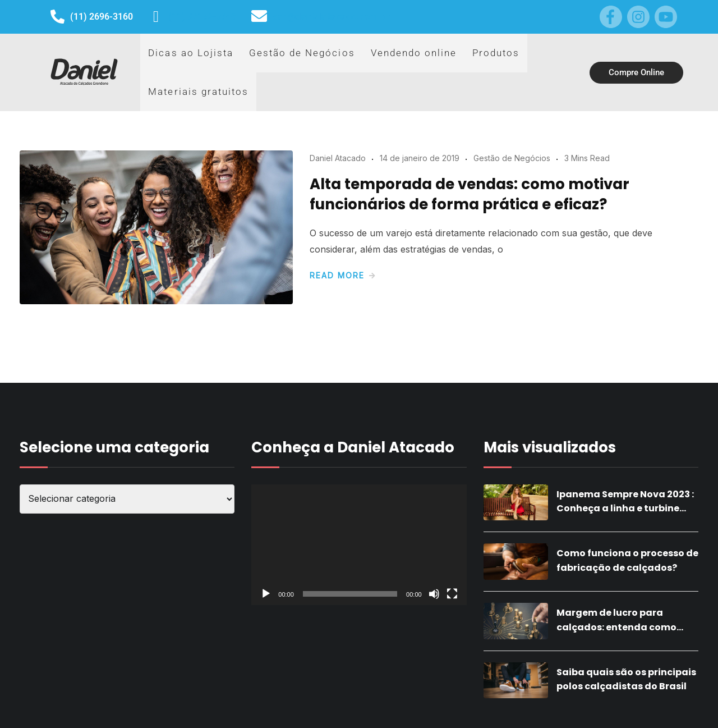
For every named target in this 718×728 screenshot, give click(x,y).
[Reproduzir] (266, 571)
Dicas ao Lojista (182, 61)
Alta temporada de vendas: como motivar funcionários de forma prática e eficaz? (470, 171)
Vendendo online (370, 61)
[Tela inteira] (452, 571)
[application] (359, 522)
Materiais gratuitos (518, 61)
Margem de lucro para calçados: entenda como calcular (616, 604)
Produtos (442, 61)
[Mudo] (434, 571)
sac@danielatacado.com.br (331, 17)
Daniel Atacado (338, 135)
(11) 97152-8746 (202, 17)
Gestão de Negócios (275, 61)
